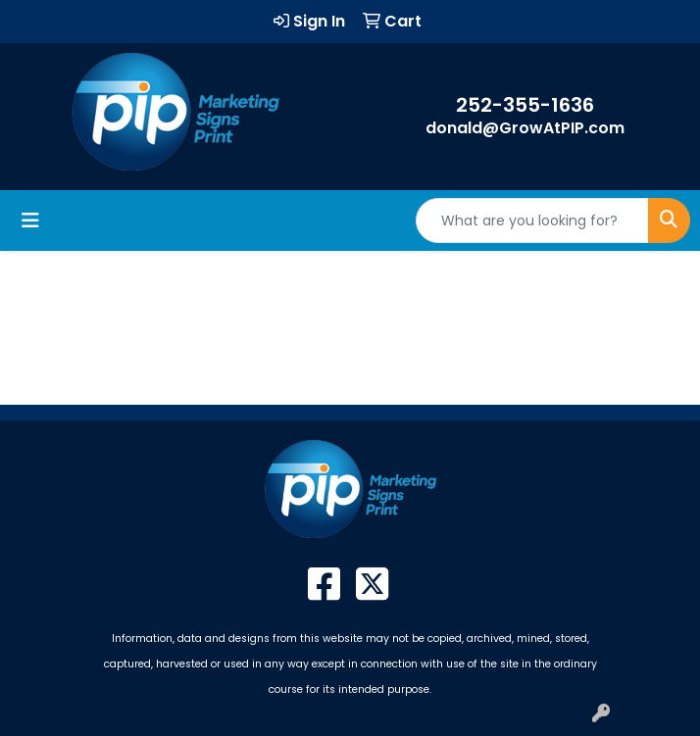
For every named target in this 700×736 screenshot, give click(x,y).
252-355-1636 (525, 105)
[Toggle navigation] (30, 221)
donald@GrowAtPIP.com (525, 128)
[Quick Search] (532, 221)
